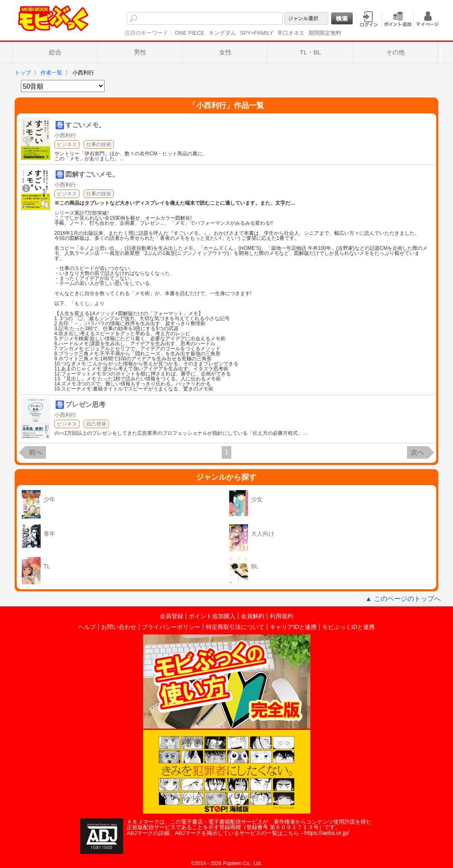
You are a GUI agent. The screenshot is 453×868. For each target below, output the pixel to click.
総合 (55, 52)
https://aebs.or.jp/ (327, 833)
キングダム (222, 33)
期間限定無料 (325, 33)
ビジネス (67, 144)
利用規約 (282, 616)
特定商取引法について (235, 627)
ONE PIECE (190, 33)
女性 (225, 52)
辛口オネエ (291, 33)
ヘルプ (87, 627)
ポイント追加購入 (212, 616)
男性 (140, 52)
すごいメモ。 (85, 125)
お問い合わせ (119, 627)
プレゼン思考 (85, 404)
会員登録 (171, 616)
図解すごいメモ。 (92, 174)
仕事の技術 (99, 144)
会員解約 (253, 616)
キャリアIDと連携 (293, 627)
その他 (395, 52)
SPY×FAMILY (257, 33)
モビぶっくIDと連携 (348, 627)
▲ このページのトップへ (403, 599)
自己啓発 (96, 424)
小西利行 (65, 135)
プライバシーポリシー (171, 627)
